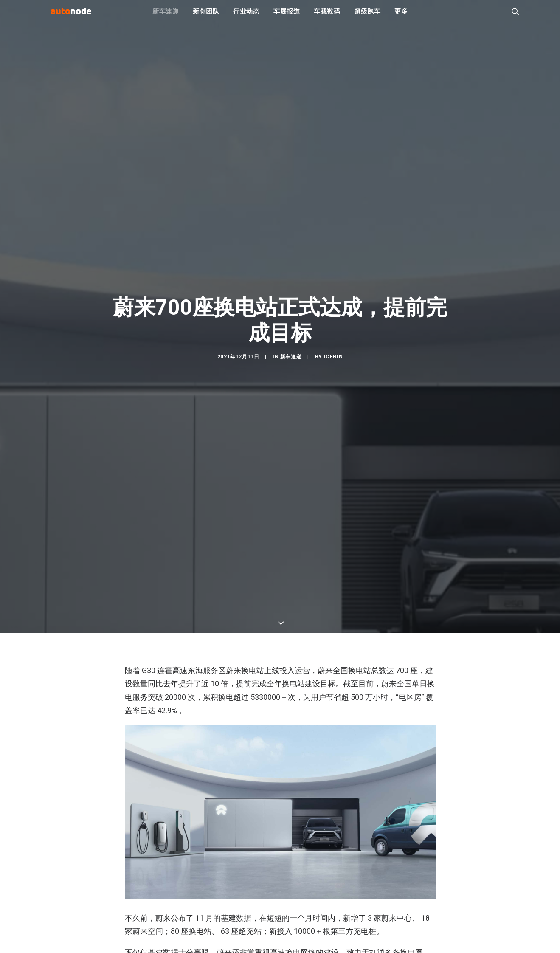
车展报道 (287, 17)
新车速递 (166, 17)
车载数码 (327, 17)
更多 (401, 17)
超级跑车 (367, 17)
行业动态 (246, 17)
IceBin (333, 403)
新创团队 (206, 17)
